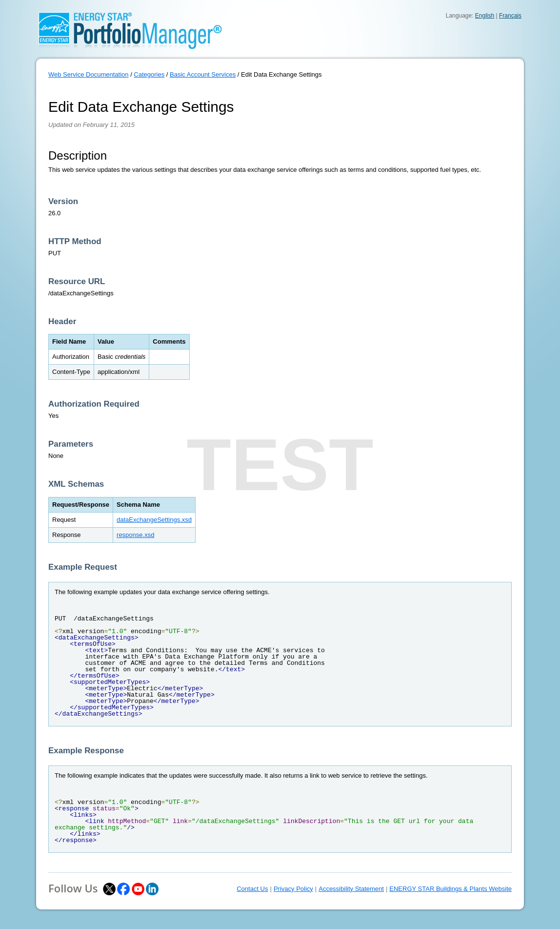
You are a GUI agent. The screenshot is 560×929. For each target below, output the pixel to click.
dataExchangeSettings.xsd (154, 520)
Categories (149, 74)
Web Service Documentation (89, 74)
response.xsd (135, 535)
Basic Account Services (203, 74)
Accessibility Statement (351, 889)
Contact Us (252, 889)
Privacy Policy (293, 889)
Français (510, 16)
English (485, 16)
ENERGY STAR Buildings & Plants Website (450, 889)
